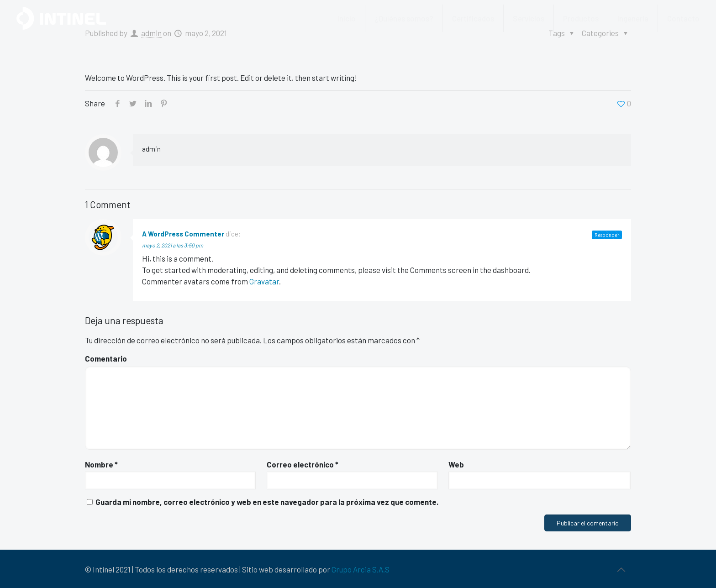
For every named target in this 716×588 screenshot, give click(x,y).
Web (456, 464)
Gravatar (264, 281)
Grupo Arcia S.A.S (361, 569)
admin (151, 149)
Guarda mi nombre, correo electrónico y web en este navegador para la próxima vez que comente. (267, 502)
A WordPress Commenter (183, 234)
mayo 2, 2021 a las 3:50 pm (173, 245)
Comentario (106, 358)
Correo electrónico (303, 464)
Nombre (101, 464)
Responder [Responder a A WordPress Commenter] (607, 235)
